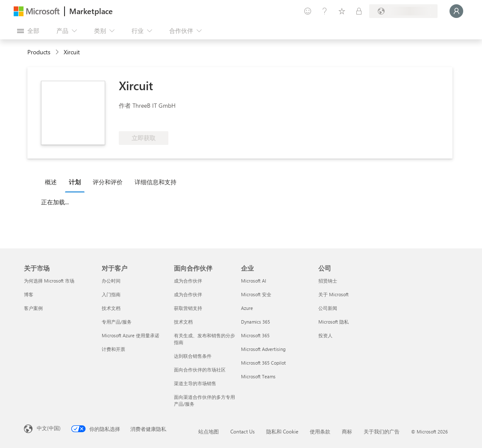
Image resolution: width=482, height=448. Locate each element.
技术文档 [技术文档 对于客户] (111, 308)
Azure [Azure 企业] (247, 308)
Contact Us (242, 431)
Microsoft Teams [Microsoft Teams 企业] (258, 376)
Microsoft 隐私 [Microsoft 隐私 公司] (334, 322)
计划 (75, 182)
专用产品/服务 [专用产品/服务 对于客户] (117, 322)
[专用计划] (359, 11)
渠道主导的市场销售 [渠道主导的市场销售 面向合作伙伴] (195, 383)
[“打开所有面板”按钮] (28, 31)
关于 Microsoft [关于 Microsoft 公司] (334, 294)
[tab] (53, 182)
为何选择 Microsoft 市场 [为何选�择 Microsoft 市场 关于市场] (49, 281)
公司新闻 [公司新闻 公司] (328, 308)
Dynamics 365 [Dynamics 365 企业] (256, 322)
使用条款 (320, 431)
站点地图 (209, 431)
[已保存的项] (342, 11)
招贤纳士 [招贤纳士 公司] (328, 281)
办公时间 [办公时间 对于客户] (111, 281)
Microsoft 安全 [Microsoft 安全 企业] (256, 294)
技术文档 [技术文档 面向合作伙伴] (183, 322)
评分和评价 (108, 182)
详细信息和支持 (156, 182)
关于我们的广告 (382, 431)
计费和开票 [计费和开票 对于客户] (113, 349)
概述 (51, 182)
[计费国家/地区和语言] (403, 11)
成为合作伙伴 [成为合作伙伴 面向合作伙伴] (188, 281)
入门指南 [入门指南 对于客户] (111, 294)
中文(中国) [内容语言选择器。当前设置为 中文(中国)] (49, 428)
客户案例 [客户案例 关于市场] (33, 308)
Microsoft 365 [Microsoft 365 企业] (255, 335)
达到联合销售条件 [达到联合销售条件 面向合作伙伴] (193, 356)
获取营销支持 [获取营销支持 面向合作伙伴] (188, 308)
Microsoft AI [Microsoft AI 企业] (254, 281)
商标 (347, 431)
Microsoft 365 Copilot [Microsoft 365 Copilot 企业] (263, 363)
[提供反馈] (308, 11)
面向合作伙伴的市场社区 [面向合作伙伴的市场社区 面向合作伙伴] (200, 370)
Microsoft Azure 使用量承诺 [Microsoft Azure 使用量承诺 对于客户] (131, 335)
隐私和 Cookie (282, 431)
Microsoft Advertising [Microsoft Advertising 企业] (263, 349)
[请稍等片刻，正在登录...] (456, 11)
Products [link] (39, 52)
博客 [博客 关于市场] (29, 294)
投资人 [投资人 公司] (325, 335)
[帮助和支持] (325, 11)
